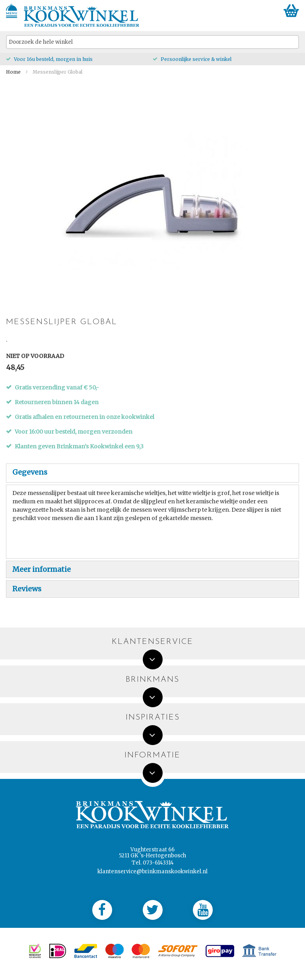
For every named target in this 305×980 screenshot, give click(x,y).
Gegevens (30, 472)
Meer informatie (42, 569)
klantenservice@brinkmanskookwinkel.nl (152, 871)
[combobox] (152, 42)
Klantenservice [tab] (152, 642)
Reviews (27, 589)
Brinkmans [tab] (152, 680)
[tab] (152, 473)
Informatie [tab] (152, 756)
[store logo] (82, 17)
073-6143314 (158, 863)
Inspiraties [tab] (153, 718)
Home (13, 72)
